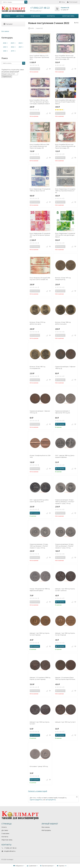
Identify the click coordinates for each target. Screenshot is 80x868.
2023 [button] (5, 47)
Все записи (5, 31)
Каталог (8, 24)
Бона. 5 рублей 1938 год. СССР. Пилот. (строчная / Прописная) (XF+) (39, 57)
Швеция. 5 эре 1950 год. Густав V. (65, 722)
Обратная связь (68, 16)
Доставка (20, 16)
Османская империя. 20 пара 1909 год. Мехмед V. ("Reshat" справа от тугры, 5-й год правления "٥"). (64, 546)
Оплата (7, 16)
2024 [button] (21, 43)
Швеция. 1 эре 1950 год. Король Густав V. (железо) (65, 590)
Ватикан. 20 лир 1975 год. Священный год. (63, 279)
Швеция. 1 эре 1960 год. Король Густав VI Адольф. (40, 634)
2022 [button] (13, 47)
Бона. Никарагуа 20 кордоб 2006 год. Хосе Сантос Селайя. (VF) (40, 279)
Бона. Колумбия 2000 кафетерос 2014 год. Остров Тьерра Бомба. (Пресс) (65, 102)
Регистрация (72, 2)
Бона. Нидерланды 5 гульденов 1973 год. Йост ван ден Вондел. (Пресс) (65, 235)
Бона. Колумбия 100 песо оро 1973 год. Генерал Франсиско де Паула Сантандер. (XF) (65, 57)
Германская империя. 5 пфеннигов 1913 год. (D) (62, 412)
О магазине (35, 16)
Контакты (51, 16)
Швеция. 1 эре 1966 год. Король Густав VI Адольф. (65, 634)
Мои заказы (46, 827)
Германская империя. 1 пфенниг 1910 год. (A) (40, 412)
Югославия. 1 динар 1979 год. (39, 766)
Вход (62, 2)
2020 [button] (5, 51)
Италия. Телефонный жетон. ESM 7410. (40, 456)
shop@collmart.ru (10, 851)
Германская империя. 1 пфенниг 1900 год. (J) (65, 367)
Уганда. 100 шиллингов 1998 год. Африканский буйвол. (40, 590)
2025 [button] (13, 43)
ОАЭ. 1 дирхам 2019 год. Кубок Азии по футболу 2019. (39, 501)
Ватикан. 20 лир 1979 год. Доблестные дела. (38, 323)
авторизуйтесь (51, 800)
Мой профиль (46, 830)
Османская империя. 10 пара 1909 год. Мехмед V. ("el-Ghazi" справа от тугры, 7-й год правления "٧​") (65, 502)
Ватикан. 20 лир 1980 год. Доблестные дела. (63, 323)
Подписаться (7, 76)
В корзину (60, 424)
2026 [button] (5, 43)
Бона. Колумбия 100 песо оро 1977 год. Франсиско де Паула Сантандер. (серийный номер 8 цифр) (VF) (40, 102)
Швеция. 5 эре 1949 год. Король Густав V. (40, 723)
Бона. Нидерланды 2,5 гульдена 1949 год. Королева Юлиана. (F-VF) (65, 191)
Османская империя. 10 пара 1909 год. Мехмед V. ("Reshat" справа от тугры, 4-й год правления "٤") (39, 546)
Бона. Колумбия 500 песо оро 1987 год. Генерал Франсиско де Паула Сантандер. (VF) (65, 146)
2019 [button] (13, 51)
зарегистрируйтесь (36, 800)
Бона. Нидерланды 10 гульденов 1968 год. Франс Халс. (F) (40, 190)
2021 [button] (21, 47)
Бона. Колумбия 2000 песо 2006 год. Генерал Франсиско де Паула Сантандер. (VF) (39, 146)
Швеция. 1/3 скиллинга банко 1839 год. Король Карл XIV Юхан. (65, 678)
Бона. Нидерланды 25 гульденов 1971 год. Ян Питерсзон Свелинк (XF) (40, 235)
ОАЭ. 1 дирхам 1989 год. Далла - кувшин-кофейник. (65, 456)
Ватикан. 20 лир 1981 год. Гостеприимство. (38, 367)
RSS (76, 23)
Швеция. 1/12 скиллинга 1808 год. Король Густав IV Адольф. (40, 678)
